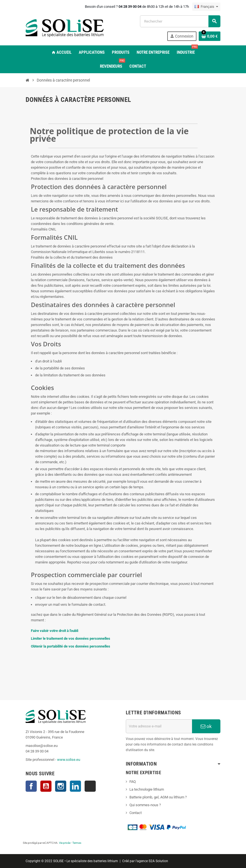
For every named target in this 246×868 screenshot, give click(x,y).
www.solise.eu (69, 760)
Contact (136, 813)
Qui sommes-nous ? (145, 805)
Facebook (31, 786)
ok (206, 726)
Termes (77, 843)
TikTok (90, 786)
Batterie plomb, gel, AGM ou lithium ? (158, 797)
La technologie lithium (147, 789)
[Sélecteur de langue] (206, 7)
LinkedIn (75, 786)
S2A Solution (158, 861)
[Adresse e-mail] (159, 726)
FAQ (133, 782)
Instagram (61, 786)
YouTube (46, 786)
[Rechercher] (180, 21)
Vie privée (65, 843)
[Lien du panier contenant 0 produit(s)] (210, 36)
